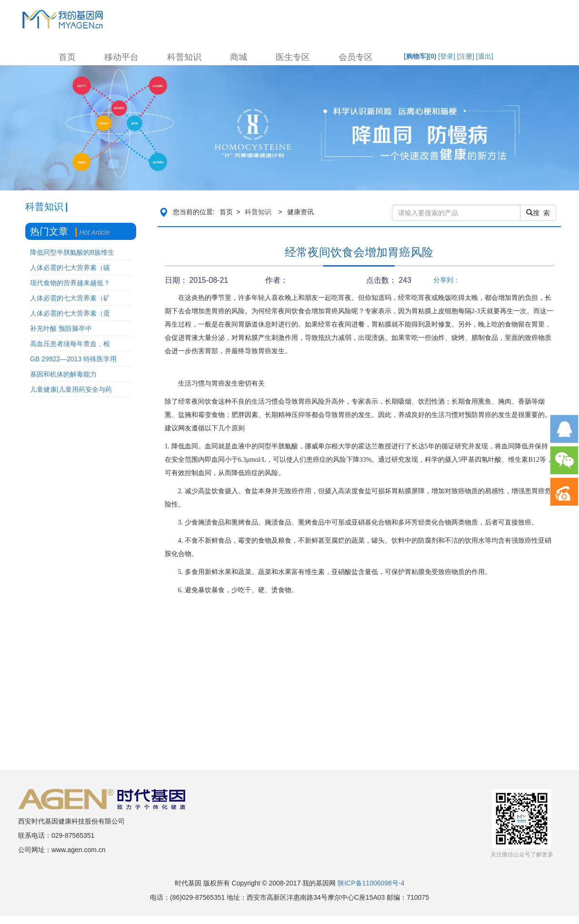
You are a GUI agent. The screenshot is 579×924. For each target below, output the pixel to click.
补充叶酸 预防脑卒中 (61, 328)
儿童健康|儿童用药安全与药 (71, 389)
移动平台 (121, 57)
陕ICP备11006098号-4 (371, 883)
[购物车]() (420, 56)
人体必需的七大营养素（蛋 (70, 313)
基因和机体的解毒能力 (63, 374)
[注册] (466, 56)
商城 (239, 57)
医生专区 (293, 57)
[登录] (447, 56)
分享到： (447, 280)
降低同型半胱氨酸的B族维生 (72, 252)
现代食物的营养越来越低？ (70, 283)
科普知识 (184, 57)
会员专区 (356, 57)
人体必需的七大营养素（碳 (70, 268)
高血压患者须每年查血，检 (70, 344)
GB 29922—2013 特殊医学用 (73, 359)
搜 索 (538, 213)
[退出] (485, 56)
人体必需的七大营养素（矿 (70, 298)
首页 (67, 57)
